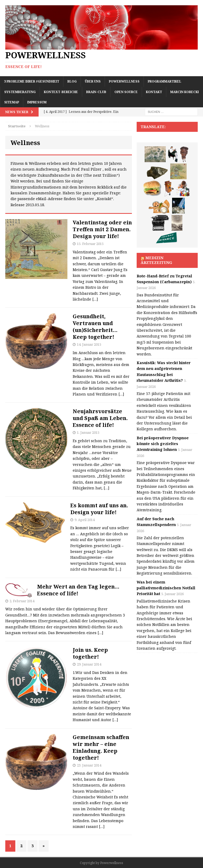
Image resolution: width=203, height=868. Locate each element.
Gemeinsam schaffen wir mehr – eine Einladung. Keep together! (101, 747)
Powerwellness (124, 81)
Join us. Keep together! (90, 653)
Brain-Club (96, 92)
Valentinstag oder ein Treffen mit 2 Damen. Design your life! (102, 229)
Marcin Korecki (184, 92)
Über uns (93, 81)
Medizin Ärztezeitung (156, 260)
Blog (72, 81)
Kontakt (154, 92)
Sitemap (12, 102)
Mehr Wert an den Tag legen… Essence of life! (78, 590)
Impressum (37, 102)
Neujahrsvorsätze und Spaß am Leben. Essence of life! (100, 418)
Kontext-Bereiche (61, 92)
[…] (95, 299)
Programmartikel (165, 81)
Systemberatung (20, 92)
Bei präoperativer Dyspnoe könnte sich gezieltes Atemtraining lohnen (163, 444)
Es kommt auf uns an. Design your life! (99, 509)
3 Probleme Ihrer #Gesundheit (32, 81)
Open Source (126, 92)
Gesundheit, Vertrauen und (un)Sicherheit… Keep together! (95, 327)
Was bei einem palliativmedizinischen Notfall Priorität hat (166, 588)
